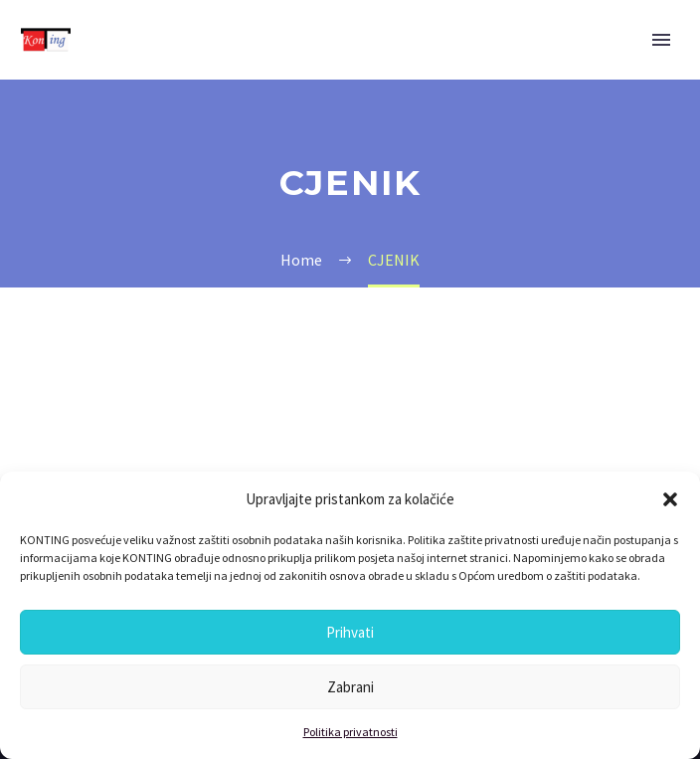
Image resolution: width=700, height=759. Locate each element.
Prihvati (350, 632)
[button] (670, 499)
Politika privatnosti (350, 732)
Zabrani (350, 687)
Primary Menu (661, 40)
